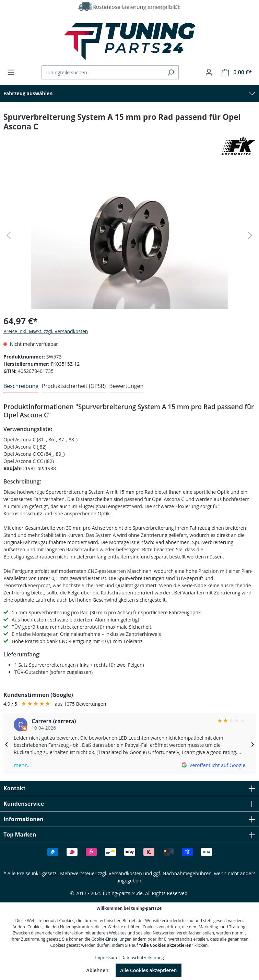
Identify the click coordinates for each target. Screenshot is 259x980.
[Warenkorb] (235, 72)
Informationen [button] (129, 819)
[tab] (21, 386)
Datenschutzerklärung (143, 958)
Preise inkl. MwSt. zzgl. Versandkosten (46, 331)
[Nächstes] (250, 235)
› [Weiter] (252, 743)
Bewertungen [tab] (126, 386)
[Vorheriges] (9, 235)
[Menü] (13, 72)
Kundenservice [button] (129, 804)
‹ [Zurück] (7, 743)
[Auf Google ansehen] (213, 765)
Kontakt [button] (129, 788)
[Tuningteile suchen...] (102, 72)
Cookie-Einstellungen (111, 939)
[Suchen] (171, 72)
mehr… (22, 765)
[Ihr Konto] (209, 72)
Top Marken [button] (129, 834)
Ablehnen (97, 970)
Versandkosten (125, 873)
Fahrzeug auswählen (28, 93)
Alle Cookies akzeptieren (148, 970)
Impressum (106, 958)
